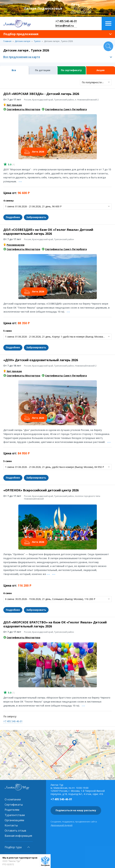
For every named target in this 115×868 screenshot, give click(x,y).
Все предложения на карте (22, 57)
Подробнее (13, 217)
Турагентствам (15, 815)
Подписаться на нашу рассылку (76, 810)
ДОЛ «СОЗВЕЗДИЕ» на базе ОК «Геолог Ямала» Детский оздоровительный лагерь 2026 (48, 232)
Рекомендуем (16, 245)
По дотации (43, 70)
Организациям (14, 820)
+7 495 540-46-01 (66, 21)
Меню (108, 23)
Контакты (11, 825)
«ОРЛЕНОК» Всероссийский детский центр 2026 (41, 490)
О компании (13, 799)
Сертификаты (14, 805)
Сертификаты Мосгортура (23, 109)
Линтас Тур (17, 23)
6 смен (8, 593)
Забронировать (36, 217)
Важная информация (18, 836)
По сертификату (71, 70)
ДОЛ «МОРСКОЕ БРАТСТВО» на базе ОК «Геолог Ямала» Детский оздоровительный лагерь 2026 (55, 624)
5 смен (8, 331)
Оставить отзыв (15, 831)
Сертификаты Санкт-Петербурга (66, 109)
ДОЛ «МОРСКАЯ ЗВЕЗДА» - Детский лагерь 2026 (41, 94)
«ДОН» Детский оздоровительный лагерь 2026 (41, 360)
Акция (100, 70)
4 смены (9, 201)
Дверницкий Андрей (62, 825)
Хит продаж (14, 105)
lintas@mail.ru (65, 26)
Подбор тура (13, 847)
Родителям (12, 810)
